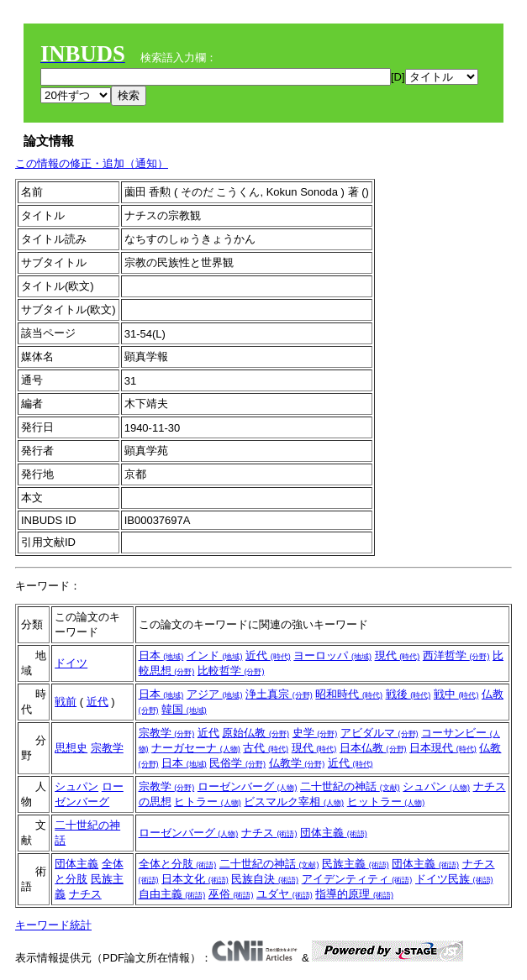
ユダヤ (285, 894)
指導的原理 (354, 894)
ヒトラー (208, 802)
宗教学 (107, 748)
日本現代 (443, 748)
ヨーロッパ (332, 655)
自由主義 (172, 894)
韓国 (184, 709)
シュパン (76, 786)
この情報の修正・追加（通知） (92, 163)
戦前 (66, 702)
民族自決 (265, 879)
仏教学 (297, 763)
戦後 (408, 694)
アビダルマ (379, 733)
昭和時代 (349, 694)
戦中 (456, 694)
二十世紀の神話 (350, 786)
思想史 (71, 748)
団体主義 (334, 833)
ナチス (269, 833)
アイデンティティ (357, 879)
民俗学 (237, 763)
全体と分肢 (178, 864)
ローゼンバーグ (248, 786)
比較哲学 (231, 671)
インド (215, 655)
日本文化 (195, 879)
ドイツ (71, 663)
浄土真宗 (279, 694)
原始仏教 (256, 733)
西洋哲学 (456, 655)
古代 (266, 748)
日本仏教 (373, 748)
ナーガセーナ (196, 748)
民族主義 (356, 864)
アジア (215, 694)
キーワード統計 (53, 925)
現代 (398, 655)
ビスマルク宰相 (294, 802)
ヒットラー (386, 802)
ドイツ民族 (454, 879)
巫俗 (231, 894)
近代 (268, 655)
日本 (161, 655)
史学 (315, 733)
